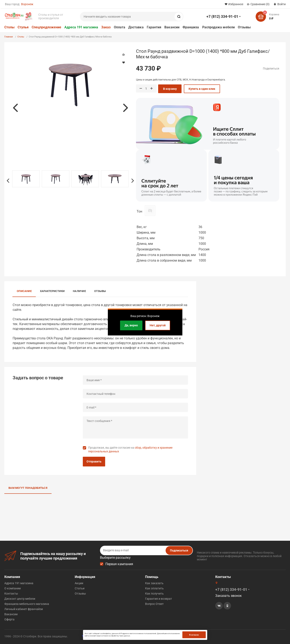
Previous (15, 108)
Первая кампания (119, 564)
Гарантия (154, 27)
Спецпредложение (46, 27)
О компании (13, 588)
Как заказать (154, 583)
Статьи (80, 588)
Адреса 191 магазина (81, 27)
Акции (79, 583)
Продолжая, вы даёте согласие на (130, 449)
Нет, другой (158, 325)
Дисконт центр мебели (20, 599)
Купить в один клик (202, 89)
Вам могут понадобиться (28, 488)
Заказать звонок (229, 596)
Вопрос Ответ (154, 604)
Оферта (9, 619)
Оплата (120, 27)
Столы (9, 27)
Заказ (106, 27)
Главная (9, 37)
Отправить (94, 461)
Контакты (11, 594)
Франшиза (191, 27)
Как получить (154, 594)
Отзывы (244, 27)
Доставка (136, 27)
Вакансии (172, 27)
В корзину (170, 89)
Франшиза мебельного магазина (27, 604)
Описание (24, 291)
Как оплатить (154, 588)
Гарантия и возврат (159, 599)
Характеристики (52, 291)
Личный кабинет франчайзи (24, 609)
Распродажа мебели (218, 27)
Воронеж (27, 4)
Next (125, 108)
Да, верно (131, 325)
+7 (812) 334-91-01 (222, 16)
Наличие (79, 291)
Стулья (23, 27)
